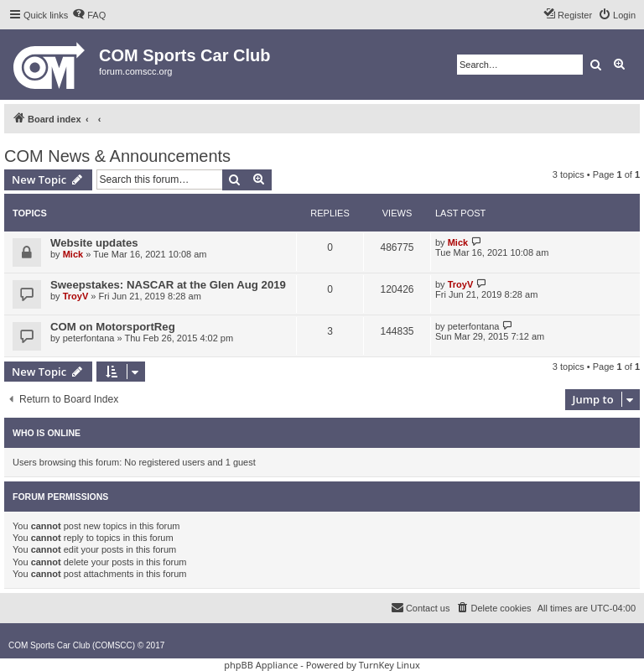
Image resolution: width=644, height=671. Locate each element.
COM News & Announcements (117, 156)
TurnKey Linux (390, 665)
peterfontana (89, 338)
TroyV (76, 296)
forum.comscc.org (135, 71)
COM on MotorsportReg (113, 327)
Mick (73, 254)
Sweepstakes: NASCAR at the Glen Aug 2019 (168, 285)
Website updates (94, 243)
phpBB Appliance (261, 665)
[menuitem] (89, 15)
